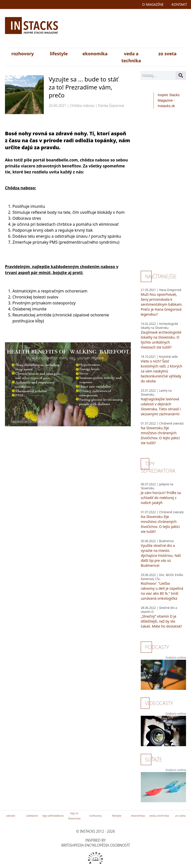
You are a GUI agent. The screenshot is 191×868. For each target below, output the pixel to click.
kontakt (179, 4)
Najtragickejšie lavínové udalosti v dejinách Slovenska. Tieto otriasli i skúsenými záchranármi (161, 406)
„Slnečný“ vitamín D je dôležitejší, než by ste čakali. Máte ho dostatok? (161, 621)
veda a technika (131, 57)
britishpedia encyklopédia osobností (95, 845)
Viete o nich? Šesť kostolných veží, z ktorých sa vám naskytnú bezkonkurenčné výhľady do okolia (162, 371)
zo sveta (167, 54)
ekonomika (95, 54)
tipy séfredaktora (53, 816)
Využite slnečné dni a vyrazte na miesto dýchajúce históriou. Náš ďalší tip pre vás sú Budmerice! (161, 555)
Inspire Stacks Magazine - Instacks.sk (169, 100)
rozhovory (23, 54)
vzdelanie (32, 816)
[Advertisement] (125, 29)
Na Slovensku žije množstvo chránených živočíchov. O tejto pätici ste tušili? (160, 435)
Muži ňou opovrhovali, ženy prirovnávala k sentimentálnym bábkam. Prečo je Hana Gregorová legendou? (162, 304)
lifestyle (59, 54)
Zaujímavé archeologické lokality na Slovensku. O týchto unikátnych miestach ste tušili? (161, 340)
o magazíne (153, 4)
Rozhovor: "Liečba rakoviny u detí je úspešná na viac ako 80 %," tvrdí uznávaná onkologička (162, 591)
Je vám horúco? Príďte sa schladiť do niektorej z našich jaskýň (161, 498)
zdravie (11, 816)
